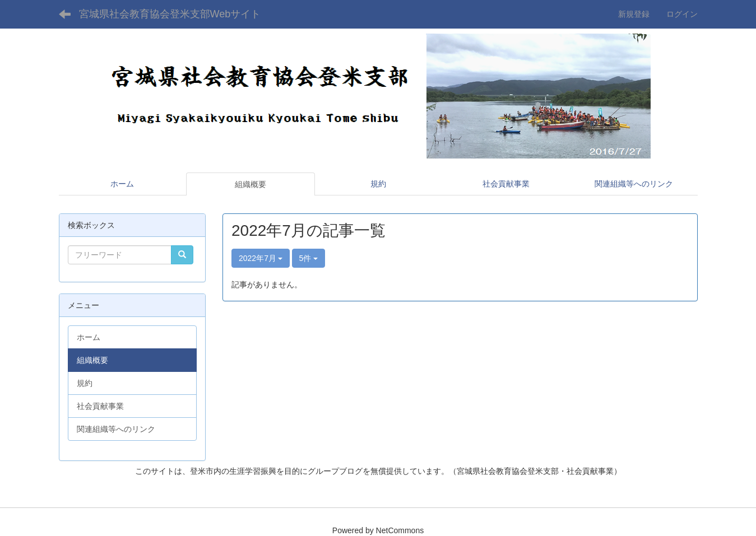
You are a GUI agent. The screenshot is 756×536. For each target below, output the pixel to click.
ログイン (682, 14)
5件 (309, 258)
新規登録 (634, 14)
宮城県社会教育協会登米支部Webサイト (170, 14)
